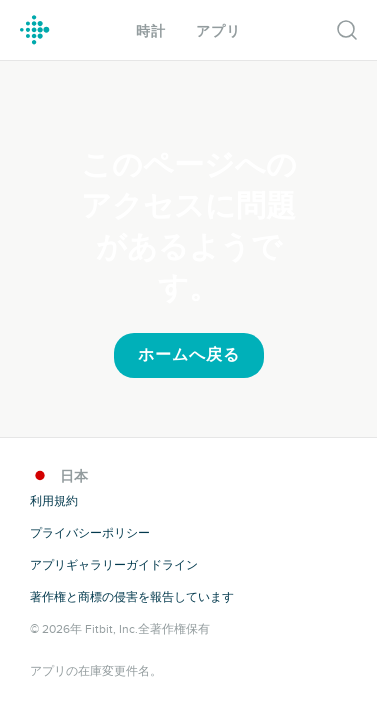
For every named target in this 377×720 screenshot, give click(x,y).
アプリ (218, 31)
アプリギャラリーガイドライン (114, 565)
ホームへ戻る (189, 355)
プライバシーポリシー (90, 533)
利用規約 (54, 501)
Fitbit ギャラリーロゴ (35, 30)
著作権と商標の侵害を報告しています (132, 597)
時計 (151, 31)
